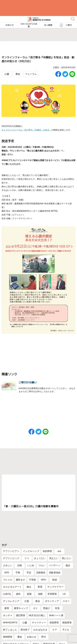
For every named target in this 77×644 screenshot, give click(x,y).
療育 (7, 608)
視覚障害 (54, 623)
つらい (42, 565)
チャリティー (39, 623)
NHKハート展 (56, 615)
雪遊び (46, 608)
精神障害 (8, 637)
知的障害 (47, 551)
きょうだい (40, 558)
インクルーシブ (31, 551)
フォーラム (31, 74)
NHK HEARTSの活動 (29, 25)
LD (64, 594)
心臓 (7, 74)
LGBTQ (7, 594)
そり (35, 608)
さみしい (8, 565)
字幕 (18, 573)
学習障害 (52, 594)
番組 (18, 74)
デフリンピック (11, 558)
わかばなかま (40, 630)
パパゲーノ (55, 565)
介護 (27, 601)
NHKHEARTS (10, 623)
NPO (43, 580)
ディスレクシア (11, 601)
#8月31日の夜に (37, 615)
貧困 (29, 594)
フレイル (8, 580)
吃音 (57, 608)
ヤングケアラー (55, 587)
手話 (29, 573)
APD (7, 573)
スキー (66, 601)
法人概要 (48, 25)
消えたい (54, 558)
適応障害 (21, 615)
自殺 (20, 565)
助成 (55, 580)
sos (59, 551)
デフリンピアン (11, 551)
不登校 (32, 580)
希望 (40, 587)
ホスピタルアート (12, 587)
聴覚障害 (67, 623)
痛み (29, 587)
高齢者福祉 (55, 573)
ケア (55, 630)
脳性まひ (21, 580)
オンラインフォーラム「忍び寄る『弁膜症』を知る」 (26, 130)
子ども (66, 630)
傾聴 (40, 594)
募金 (38, 601)
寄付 (43, 637)
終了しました (10, 630)
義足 (68, 565)
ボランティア (52, 601)
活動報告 (41, 573)
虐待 (18, 594)
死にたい (67, 558)
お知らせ (32, 637)
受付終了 (25, 630)
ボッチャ (8, 615)
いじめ (31, 565)
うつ (27, 558)
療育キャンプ (21, 608)
